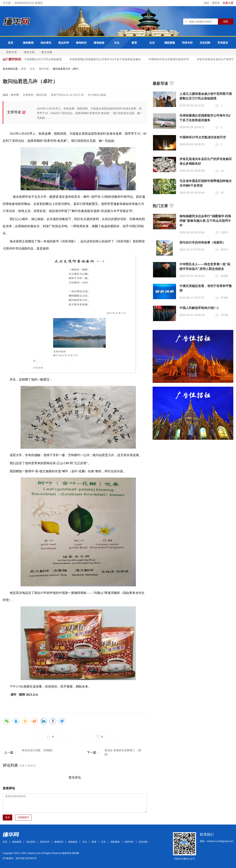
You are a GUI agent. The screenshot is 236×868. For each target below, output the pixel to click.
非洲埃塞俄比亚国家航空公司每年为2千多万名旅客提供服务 (106, 59)
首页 (11, 43)
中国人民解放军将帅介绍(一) (199, 308)
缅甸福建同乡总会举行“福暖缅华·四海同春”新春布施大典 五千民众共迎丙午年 (205, 221)
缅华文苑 (29, 52)
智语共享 (12, 52)
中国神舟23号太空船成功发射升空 (170, 59)
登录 (7, 817)
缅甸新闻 (28, 43)
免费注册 (228, 3)
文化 (117, 43)
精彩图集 (170, 43)
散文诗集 (47, 52)
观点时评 (64, 43)
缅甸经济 (81, 43)
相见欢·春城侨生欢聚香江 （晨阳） (123, 752)
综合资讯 (46, 43)
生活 (152, 43)
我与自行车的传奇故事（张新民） (203, 242)
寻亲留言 (223, 43)
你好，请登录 (212, 3)
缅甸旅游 (99, 43)
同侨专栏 (187, 43)
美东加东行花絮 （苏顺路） (38, 750)
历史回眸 (205, 43)
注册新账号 (23, 817)
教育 (134, 43)
